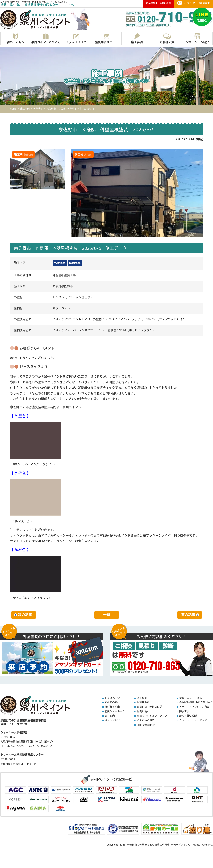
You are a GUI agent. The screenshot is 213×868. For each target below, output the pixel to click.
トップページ (112, 698)
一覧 (107, 615)
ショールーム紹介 (197, 38)
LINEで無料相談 (146, 725)
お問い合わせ (144, 711)
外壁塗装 (60, 263)
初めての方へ (15, 38)
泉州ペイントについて (46, 38)
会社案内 (110, 716)
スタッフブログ (76, 38)
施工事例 (137, 38)
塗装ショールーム (115, 711)
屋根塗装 (75, 263)
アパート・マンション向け (194, 707)
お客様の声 (167, 38)
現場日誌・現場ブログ (149, 707)
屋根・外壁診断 (188, 716)
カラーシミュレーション (193, 720)
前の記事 (188, 615)
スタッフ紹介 (112, 720)
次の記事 (25, 615)
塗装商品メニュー (106, 38)
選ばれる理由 (112, 707)
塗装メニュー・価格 (191, 698)
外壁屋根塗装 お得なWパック (196, 702)
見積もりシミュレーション (152, 716)
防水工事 (184, 711)
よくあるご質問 (146, 720)
